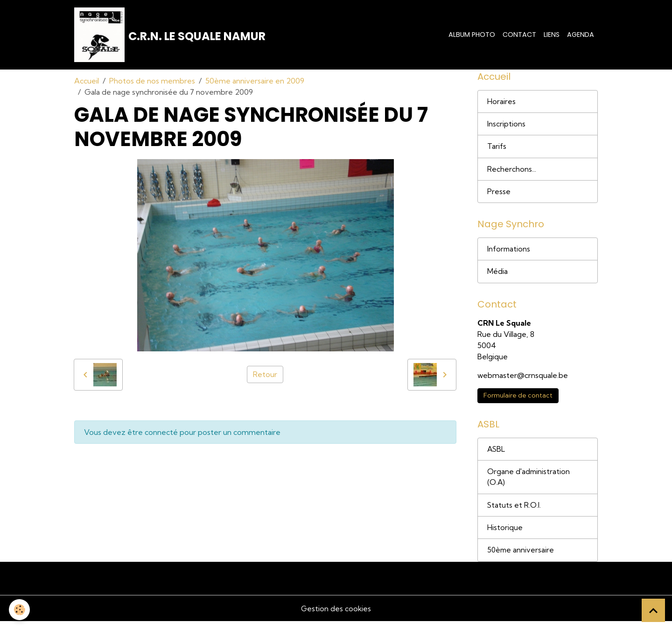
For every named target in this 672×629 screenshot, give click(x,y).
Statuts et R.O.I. (514, 512)
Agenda (581, 35)
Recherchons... (512, 172)
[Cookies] (20, 610)
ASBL (497, 455)
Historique (505, 535)
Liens (552, 35)
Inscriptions (506, 126)
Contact (519, 35)
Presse (499, 195)
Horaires (501, 104)
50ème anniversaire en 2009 (255, 82)
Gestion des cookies (336, 616)
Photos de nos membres (152, 82)
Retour (265, 376)
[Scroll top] (653, 610)
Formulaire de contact (518, 401)
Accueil (87, 82)
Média (497, 276)
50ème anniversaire (521, 558)
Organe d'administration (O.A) (529, 483)
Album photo (472, 35)
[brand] (171, 35)
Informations (509, 253)
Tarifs (497, 149)
